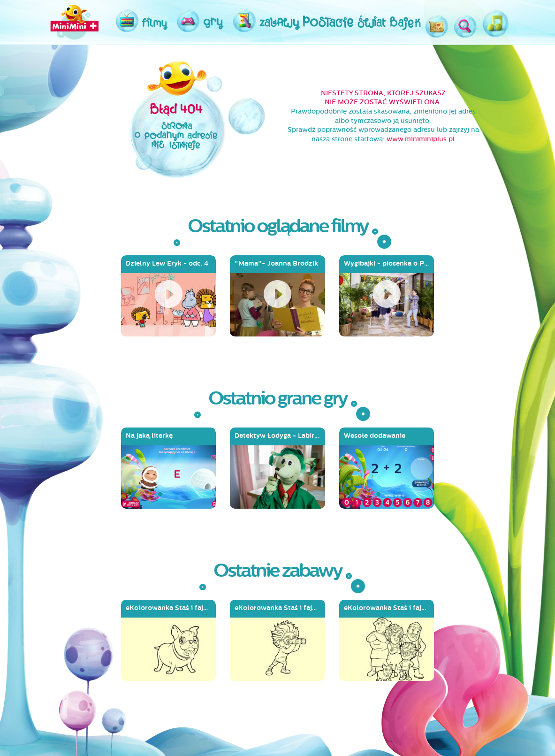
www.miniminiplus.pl (421, 139)
